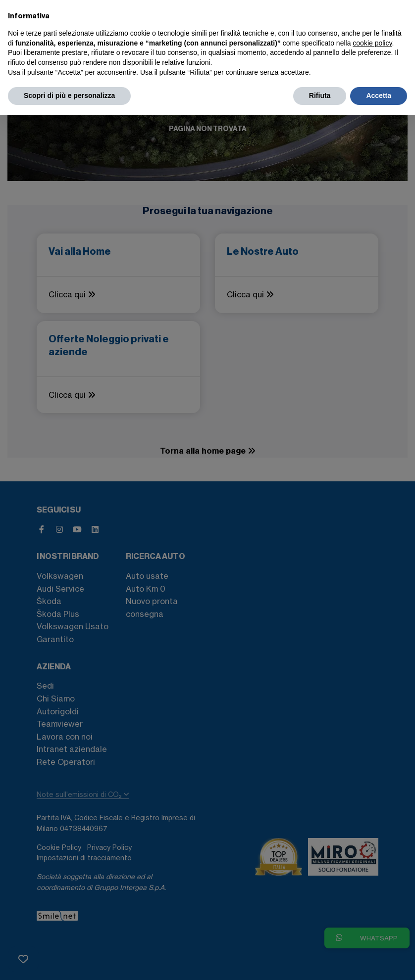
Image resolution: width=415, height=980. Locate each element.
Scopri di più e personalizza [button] (69, 95)
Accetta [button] (379, 95)
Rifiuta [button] (320, 95)
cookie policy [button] (372, 43)
